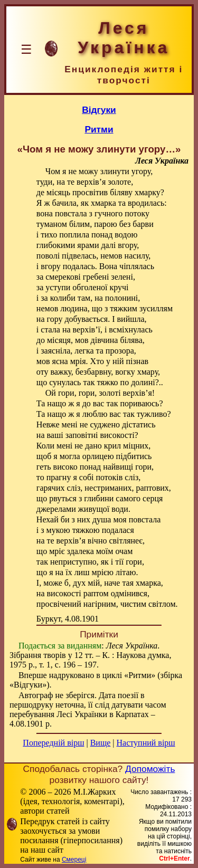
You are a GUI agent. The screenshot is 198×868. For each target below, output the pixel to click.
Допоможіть (150, 769)
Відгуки (99, 110)
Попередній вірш (53, 743)
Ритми (99, 129)
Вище (101, 743)
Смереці (74, 860)
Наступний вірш (146, 743)
